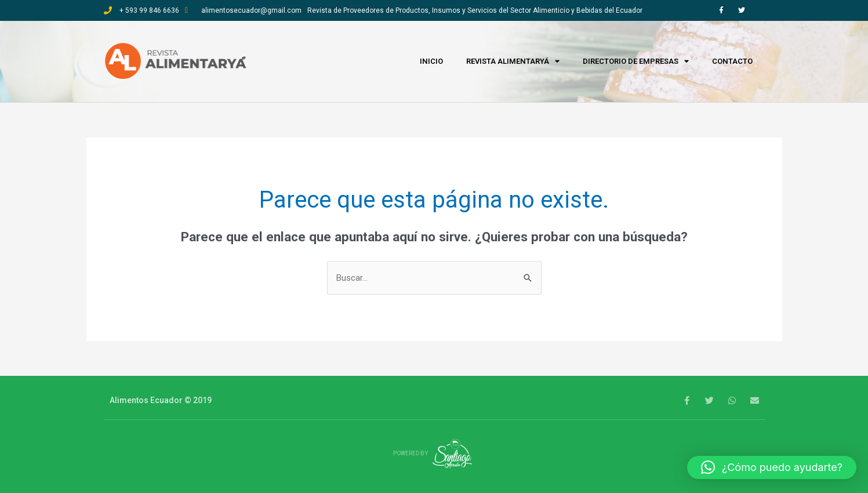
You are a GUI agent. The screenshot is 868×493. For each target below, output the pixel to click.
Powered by (434, 453)
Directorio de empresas (636, 62)
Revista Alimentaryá (513, 62)
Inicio (431, 61)
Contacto (732, 61)
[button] (772, 467)
